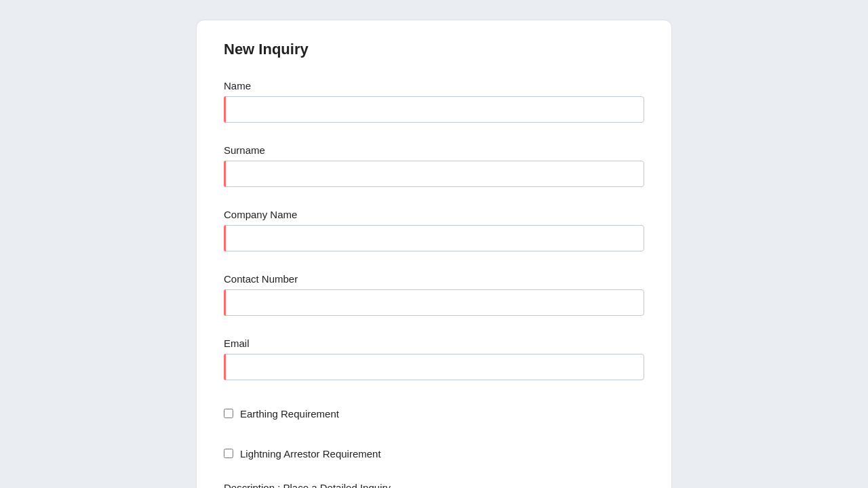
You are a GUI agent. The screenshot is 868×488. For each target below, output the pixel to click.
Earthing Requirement (290, 414)
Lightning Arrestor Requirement (311, 454)
